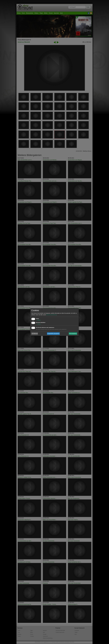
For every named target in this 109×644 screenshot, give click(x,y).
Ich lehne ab (35, 334)
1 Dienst (38, 320)
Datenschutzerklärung (51, 315)
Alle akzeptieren (73, 334)
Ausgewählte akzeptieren (53, 334)
